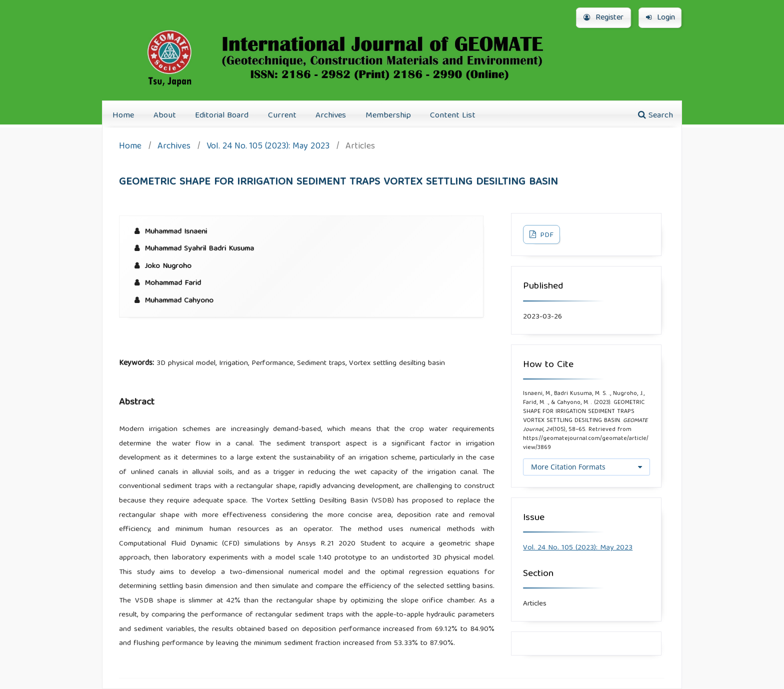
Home (123, 116)
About (165, 116)
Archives (331, 116)
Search (655, 116)
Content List (453, 116)
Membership (388, 116)
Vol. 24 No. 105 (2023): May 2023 (268, 147)
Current (282, 116)
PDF (546, 235)
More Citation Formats (568, 467)
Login (660, 18)
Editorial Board (222, 116)
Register (603, 18)
